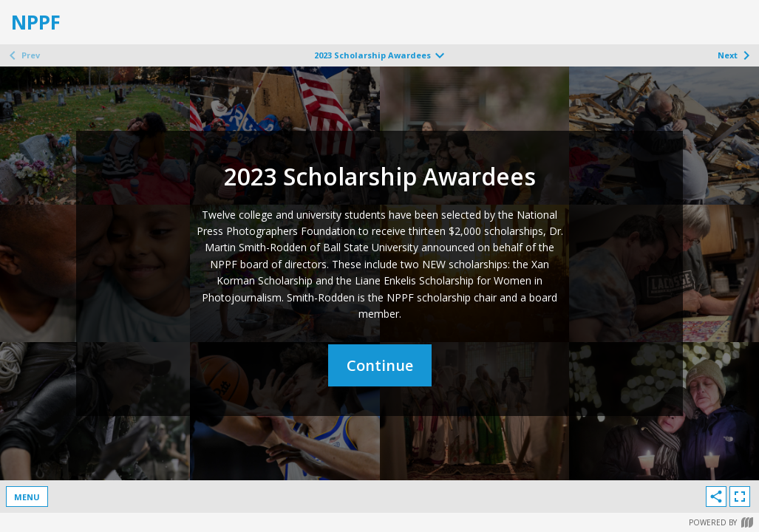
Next (736, 55)
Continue (380, 365)
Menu (27, 497)
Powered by (721, 522)
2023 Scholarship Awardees (381, 55)
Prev (22, 55)
